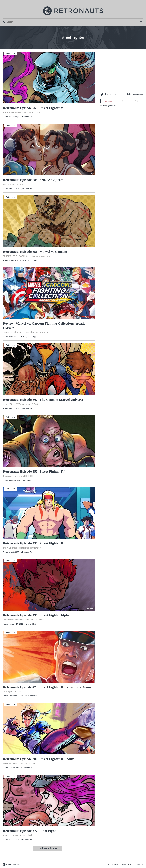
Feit (137, 101)
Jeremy (109, 101)
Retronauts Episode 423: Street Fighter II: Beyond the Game (47, 687)
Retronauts (10, 53)
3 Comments (88, 824)
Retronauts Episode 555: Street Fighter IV (34, 471)
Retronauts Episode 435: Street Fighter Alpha (36, 615)
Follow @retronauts (135, 94)
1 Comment (89, 173)
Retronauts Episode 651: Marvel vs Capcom (35, 252)
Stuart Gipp (32, 337)
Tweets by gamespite (107, 106)
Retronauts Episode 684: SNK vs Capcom (33, 180)
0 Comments (88, 102)
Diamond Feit (27, 117)
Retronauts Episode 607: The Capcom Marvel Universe (43, 400)
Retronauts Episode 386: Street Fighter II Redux (38, 759)
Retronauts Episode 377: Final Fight (29, 831)
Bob (123, 101)
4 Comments (88, 681)
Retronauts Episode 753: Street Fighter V (33, 108)
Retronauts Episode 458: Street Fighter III (34, 543)
